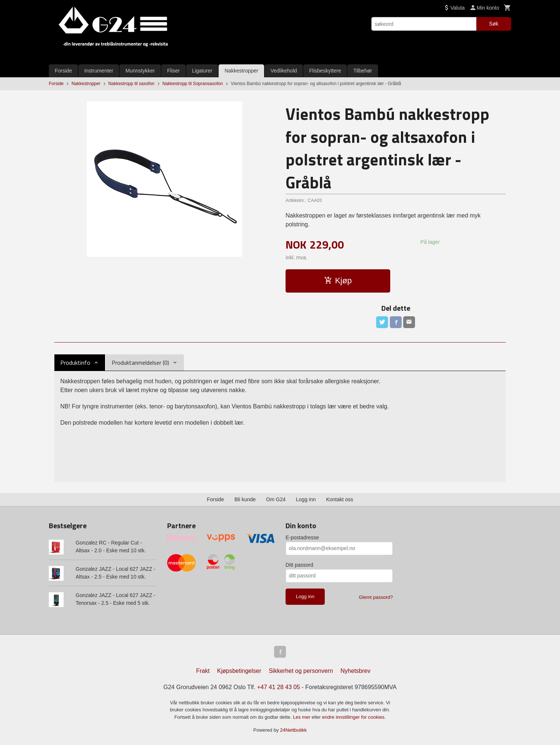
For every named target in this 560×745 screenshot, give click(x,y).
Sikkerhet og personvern (301, 671)
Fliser (173, 71)
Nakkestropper (241, 71)
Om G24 (276, 499)
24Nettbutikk (293, 730)
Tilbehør (363, 71)
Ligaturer (202, 71)
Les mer (302, 717)
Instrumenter (99, 71)
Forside (63, 71)
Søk (494, 24)
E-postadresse (302, 537)
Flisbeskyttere (325, 71)
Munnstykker (140, 71)
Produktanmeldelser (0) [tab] (140, 363)
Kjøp (338, 281)
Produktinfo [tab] (75, 363)
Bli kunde (245, 499)
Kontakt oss (340, 499)
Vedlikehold (284, 71)
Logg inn (306, 499)
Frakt (203, 671)
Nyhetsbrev (356, 671)
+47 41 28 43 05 (279, 687)
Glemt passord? (376, 597)
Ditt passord (299, 565)
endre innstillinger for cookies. (354, 717)
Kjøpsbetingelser (239, 671)
